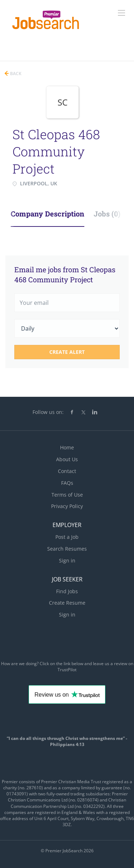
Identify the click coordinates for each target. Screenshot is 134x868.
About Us (67, 459)
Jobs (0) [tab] (107, 214)
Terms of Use (67, 495)
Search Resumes (67, 549)
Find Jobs (67, 591)
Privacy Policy (67, 506)
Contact (67, 471)
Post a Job (67, 537)
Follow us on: (48, 412)
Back (15, 74)
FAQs (67, 483)
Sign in (67, 560)
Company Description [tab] (48, 214)
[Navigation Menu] (121, 13)
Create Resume (67, 603)
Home (67, 447)
